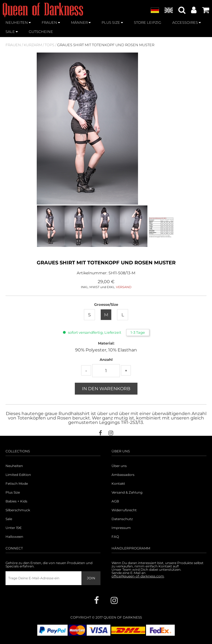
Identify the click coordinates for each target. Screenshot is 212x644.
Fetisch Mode (17, 484)
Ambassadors (123, 475)
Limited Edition (18, 475)
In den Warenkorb (106, 389)
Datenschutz (122, 519)
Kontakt (118, 484)
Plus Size (13, 492)
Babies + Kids (16, 501)
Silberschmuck (18, 510)
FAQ (115, 537)
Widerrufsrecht (124, 510)
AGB (115, 501)
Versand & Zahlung (127, 492)
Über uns (119, 466)
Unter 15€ (14, 528)
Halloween (14, 537)
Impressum (121, 528)
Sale (9, 519)
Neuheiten (14, 466)
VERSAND (124, 287)
